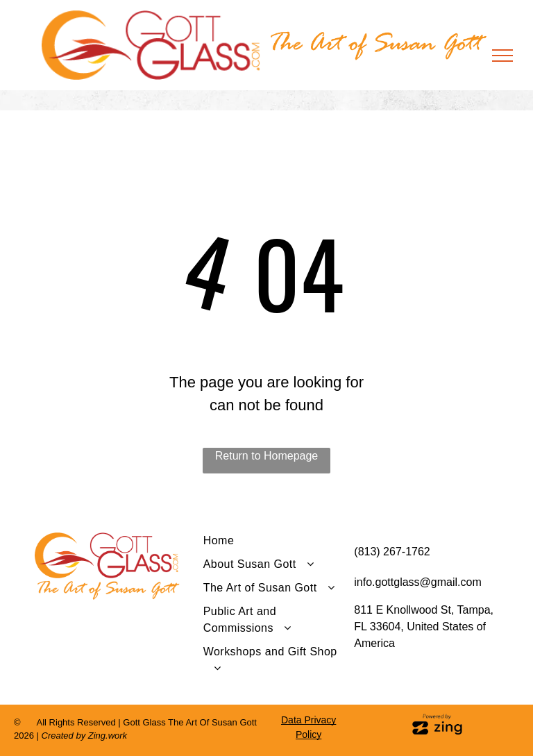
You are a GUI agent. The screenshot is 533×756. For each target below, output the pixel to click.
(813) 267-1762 (392, 552)
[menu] (502, 56)
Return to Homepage (267, 456)
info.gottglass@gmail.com (417, 582)
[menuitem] (274, 544)
